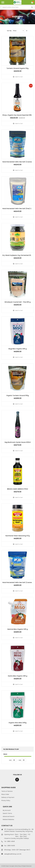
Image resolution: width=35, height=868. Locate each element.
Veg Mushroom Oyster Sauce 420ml (18, 442)
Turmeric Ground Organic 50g (17, 68)
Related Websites (8, 819)
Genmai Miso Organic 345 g (17, 629)
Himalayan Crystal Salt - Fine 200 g (18, 302)
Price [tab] (5, 754)
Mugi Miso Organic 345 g (18, 349)
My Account (7, 810)
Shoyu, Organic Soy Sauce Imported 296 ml (18, 115)
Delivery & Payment (8, 797)
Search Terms (7, 813)
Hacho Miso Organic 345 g (18, 676)
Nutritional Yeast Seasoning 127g (18, 536)
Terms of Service (7, 791)
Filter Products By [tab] (11, 749)
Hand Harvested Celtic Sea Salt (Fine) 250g (18, 209)
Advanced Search (9, 816)
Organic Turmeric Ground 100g (18, 395)
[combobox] (17, 7)
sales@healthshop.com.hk (13, 854)
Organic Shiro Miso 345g (17, 723)
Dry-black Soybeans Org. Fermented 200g (18, 255)
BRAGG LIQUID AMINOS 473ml (18, 489)
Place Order (5, 794)
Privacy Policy (6, 800)
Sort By (9, 31)
